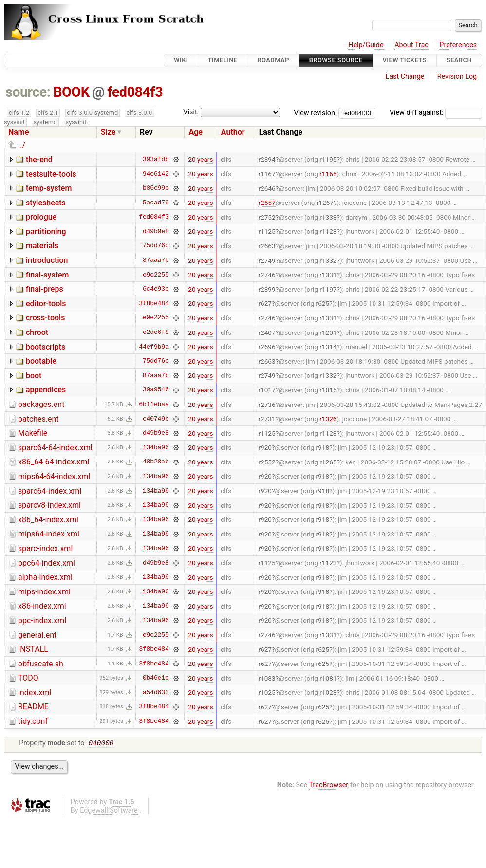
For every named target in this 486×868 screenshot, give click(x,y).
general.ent (37, 635)
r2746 (267, 275)
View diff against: (436, 113)
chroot (37, 332)
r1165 (328, 174)
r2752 (267, 217)
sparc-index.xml (45, 548)
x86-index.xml (42, 606)
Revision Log (457, 77)
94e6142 (156, 174)
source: (28, 92)
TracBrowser (329, 786)
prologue (41, 217)
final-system (47, 275)
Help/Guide (366, 45)
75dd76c (156, 246)
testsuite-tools (51, 174)
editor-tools (46, 304)
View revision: (316, 113)
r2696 (267, 347)
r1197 (328, 289)
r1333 (328, 217)
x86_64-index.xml (48, 520)
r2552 (267, 462)
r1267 (325, 203)
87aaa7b (156, 260)
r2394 (267, 159)
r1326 (328, 419)
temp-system (49, 188)
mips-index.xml (44, 592)
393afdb (156, 159)
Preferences (458, 45)
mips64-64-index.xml (54, 476)
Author (233, 132)
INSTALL (33, 649)
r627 (265, 303)
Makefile (33, 433)
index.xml (35, 693)
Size (108, 132)
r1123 (328, 231)
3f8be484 (154, 303)
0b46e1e (156, 678)
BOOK (71, 92)
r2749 (267, 260)
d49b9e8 (156, 231)
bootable (41, 361)
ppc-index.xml (42, 620)
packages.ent (41, 404)
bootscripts (46, 347)
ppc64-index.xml (47, 563)
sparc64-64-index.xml (55, 448)
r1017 (267, 390)
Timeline (223, 60)
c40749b (156, 419)
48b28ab (156, 462)
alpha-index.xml (45, 577)
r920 (265, 447)
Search (459, 60)
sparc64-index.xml (50, 491)
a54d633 (156, 692)
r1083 (267, 678)
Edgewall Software (109, 811)
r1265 (328, 462)
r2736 (267, 405)
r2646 (267, 188)
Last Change (405, 77)
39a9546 (156, 390)
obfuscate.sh (41, 664)
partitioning (46, 231)
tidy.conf (33, 721)
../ (22, 145)
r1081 (328, 678)
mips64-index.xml (49, 534)
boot (34, 376)
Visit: (191, 112)
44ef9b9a (154, 347)
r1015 (328, 390)
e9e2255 (156, 275)
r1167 (267, 174)
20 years (200, 159)
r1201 (328, 332)
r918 (323, 447)
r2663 (267, 246)
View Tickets (405, 60)
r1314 (328, 347)
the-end (39, 159)
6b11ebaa (154, 405)
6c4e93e (156, 289)
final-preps (45, 289)
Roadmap (273, 60)
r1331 (328, 275)
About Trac (411, 45)
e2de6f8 (156, 332)
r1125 (267, 231)
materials (42, 246)
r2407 (267, 332)
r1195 (328, 159)
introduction (47, 260)
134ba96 (156, 447)
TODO (28, 678)
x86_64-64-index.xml (54, 462)
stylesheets (46, 203)
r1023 (328, 692)
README (33, 707)
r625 (323, 303)
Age (196, 132)
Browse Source (336, 60)
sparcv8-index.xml (49, 505)
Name (19, 132)
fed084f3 (135, 92)
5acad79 (156, 203)
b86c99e (156, 188)
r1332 (328, 260)
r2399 (267, 289)
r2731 (267, 419)
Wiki (181, 60)
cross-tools (45, 318)
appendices (46, 390)
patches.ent (38, 419)
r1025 (267, 692)
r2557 (267, 203)
